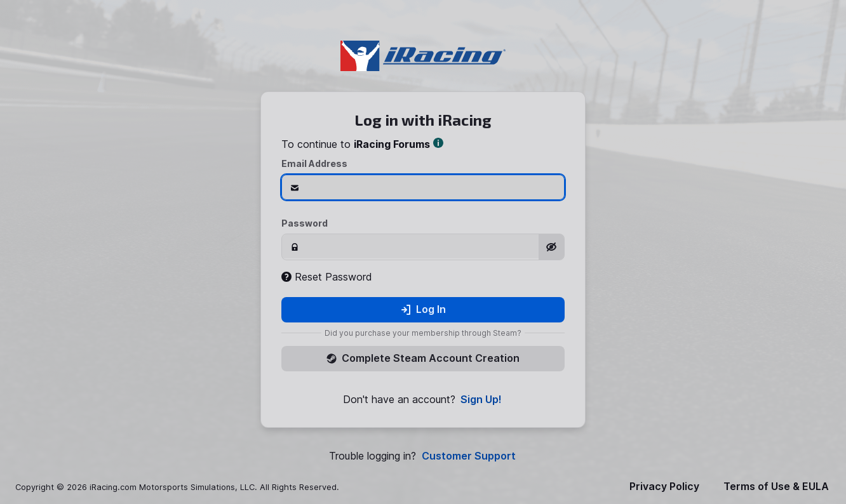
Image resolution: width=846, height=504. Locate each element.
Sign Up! (481, 400)
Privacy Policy (664, 487)
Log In (423, 309)
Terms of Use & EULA (776, 487)
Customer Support (469, 456)
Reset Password (327, 277)
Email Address (314, 163)
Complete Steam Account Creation (423, 358)
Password (305, 223)
